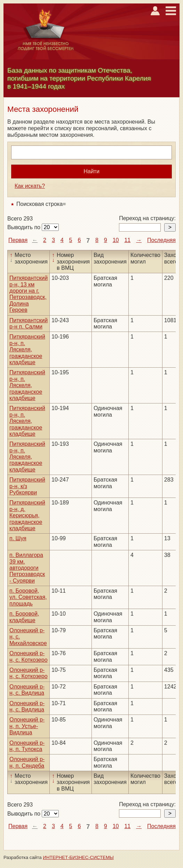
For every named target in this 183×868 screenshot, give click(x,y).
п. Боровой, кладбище (24, 617)
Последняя (161, 240)
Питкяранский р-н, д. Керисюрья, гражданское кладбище (27, 515)
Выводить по (25, 227)
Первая (18, 240)
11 (127, 240)
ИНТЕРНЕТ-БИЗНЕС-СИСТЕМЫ (78, 857)
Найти (91, 171)
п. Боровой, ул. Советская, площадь (28, 597)
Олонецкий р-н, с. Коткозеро (29, 656)
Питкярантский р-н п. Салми (29, 323)
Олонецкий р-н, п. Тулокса (27, 746)
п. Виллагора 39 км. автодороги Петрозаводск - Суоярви (27, 568)
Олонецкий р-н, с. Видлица (27, 690)
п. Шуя (18, 538)
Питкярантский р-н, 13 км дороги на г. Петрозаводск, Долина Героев (29, 294)
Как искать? (30, 186)
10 (116, 240)
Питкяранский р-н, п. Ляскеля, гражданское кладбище (27, 349)
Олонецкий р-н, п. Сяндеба (27, 762)
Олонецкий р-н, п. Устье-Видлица (27, 726)
